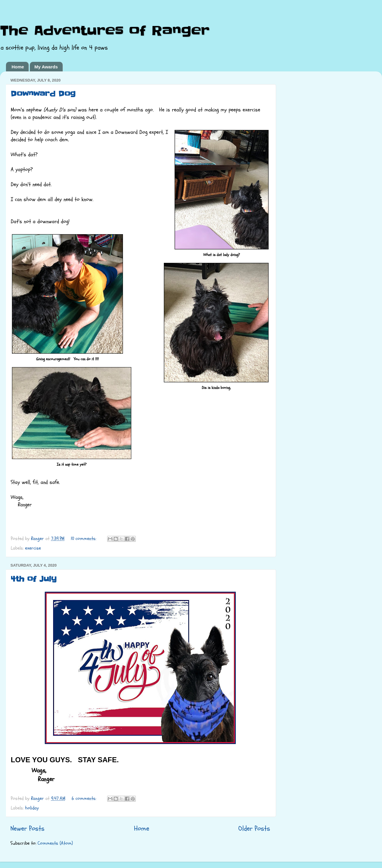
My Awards (46, 67)
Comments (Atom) (55, 843)
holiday (32, 808)
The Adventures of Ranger (105, 31)
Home (18, 67)
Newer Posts (27, 828)
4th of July (34, 579)
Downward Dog (43, 94)
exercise (33, 548)
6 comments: (85, 798)
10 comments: (84, 539)
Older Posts (254, 828)
